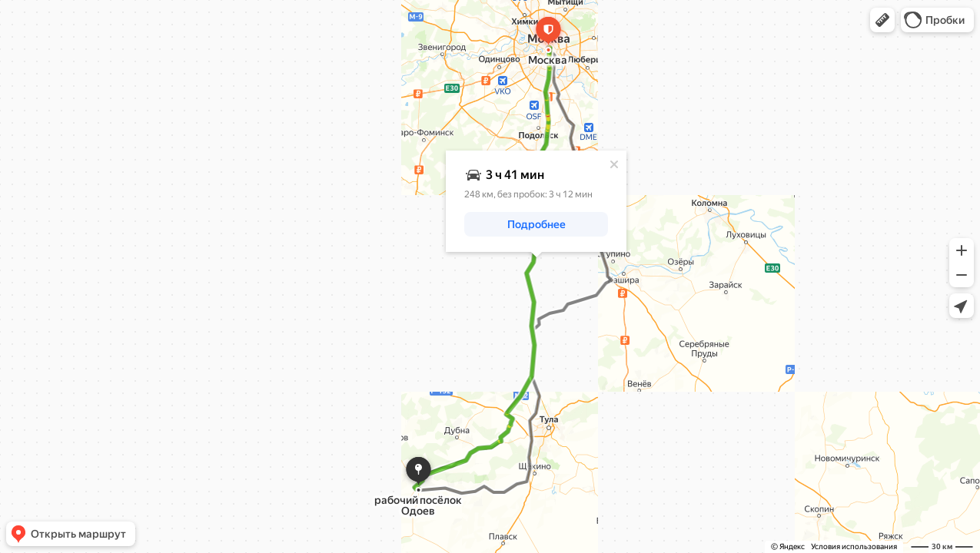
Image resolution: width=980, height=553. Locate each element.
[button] (882, 20)
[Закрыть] (614, 164)
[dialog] (536, 201)
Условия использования (854, 546)
